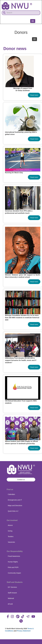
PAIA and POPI (13, 567)
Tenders (11, 536)
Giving (10, 531)
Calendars (11, 494)
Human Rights (13, 562)
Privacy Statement (24, 631)
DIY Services (12, 587)
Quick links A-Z (13, 511)
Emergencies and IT (15, 500)
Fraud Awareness (14, 556)
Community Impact (14, 573)
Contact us (21, 480)
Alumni (10, 525)
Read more (34, 95)
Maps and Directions (15, 506)
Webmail (11, 598)
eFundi (10, 604)
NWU (37, 26)
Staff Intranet (12, 593)
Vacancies (11, 542)
